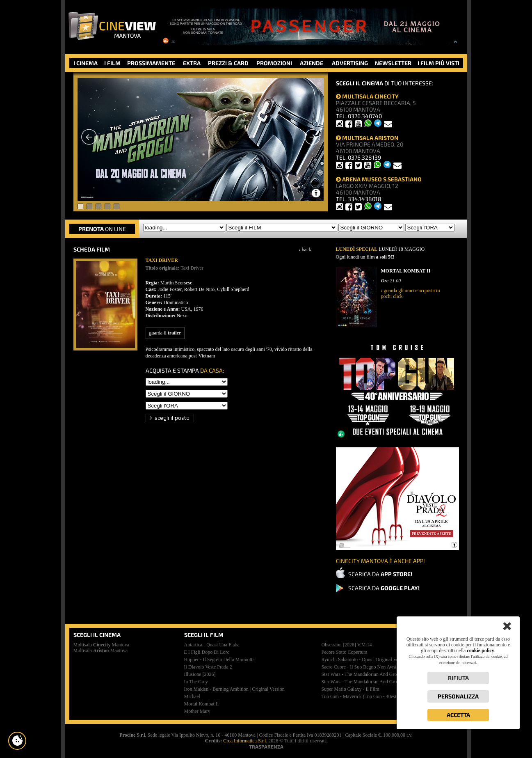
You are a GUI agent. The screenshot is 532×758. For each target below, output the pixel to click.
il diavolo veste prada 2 (208, 667)
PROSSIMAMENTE (151, 63)
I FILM (112, 63)
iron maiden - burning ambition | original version (234, 689)
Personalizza (458, 696)
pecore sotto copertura (345, 652)
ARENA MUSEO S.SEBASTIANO (379, 179)
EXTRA (192, 63)
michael (192, 696)
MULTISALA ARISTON (367, 138)
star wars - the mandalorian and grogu (362, 674)
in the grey (196, 682)
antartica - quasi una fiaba (212, 645)
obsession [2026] (347, 645)
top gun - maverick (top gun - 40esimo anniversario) (376, 696)
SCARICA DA (380, 574)
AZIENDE (312, 63)
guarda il (165, 333)
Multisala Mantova (102, 645)
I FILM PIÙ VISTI (438, 63)
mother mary (197, 711)
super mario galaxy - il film (350, 689)
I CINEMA (86, 63)
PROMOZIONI (274, 63)
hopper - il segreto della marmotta (219, 660)
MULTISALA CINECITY (367, 96)
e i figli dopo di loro (207, 652)
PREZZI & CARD (228, 63)
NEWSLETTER (393, 63)
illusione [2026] (200, 674)
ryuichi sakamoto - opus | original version (365, 660)
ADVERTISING (350, 63)
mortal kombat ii (202, 704)
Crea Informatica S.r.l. (245, 741)
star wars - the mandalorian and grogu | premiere (372, 682)
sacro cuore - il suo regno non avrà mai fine (369, 667)
